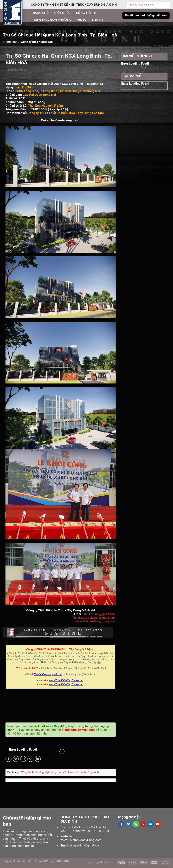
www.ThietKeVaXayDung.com (95, 621)
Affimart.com (107, 862)
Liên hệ (98, 19)
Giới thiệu (62, 13)
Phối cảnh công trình (87, 772)
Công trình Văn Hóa (62, 772)
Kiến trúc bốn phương (53, 19)
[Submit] (167, 5)
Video (82, 19)
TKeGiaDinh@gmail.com (99, 614)
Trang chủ (40, 13)
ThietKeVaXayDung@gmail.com (94, 618)
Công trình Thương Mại (35, 772)
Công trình (86, 13)
